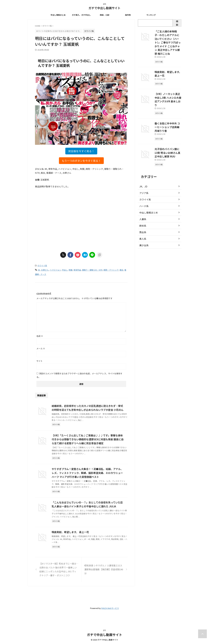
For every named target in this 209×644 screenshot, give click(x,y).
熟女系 (142, 214)
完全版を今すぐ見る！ (81, 151)
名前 (40, 335)
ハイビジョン (55, 269)
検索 (177, 23)
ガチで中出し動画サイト (105, 8)
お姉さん (45, 269)
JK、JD (143, 168)
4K (39, 269)
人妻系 (142, 201)
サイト (39, 360)
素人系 (142, 221)
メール (41, 347)
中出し (65, 269)
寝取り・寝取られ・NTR (92, 269)
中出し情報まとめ (58, 15)
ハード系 (143, 188)
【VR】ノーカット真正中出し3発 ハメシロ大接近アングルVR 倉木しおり (167, 90)
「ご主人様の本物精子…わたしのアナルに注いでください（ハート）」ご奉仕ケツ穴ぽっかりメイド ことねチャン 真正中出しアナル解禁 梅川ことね (168, 39)
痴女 (121, 269)
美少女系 (143, 227)
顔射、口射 (105, 15)
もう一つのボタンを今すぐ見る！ (81, 161)
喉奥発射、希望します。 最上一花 (84, 557)
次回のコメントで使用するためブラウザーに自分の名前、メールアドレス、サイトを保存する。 (79, 374)
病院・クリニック (111, 269)
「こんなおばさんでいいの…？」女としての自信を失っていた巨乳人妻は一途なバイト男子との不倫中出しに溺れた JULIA (95, 526)
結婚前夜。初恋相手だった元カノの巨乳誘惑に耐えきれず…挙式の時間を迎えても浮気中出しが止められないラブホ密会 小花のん (95, 408)
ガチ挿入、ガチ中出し (81, 15)
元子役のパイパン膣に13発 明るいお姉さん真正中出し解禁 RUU (168, 135)
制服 (71, 269)
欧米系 (142, 208)
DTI (105, 630)
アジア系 (143, 175)
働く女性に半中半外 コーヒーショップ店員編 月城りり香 (168, 113)
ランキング (151, 15)
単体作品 (77, 269)
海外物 (128, 15)
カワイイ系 (42, 265)
